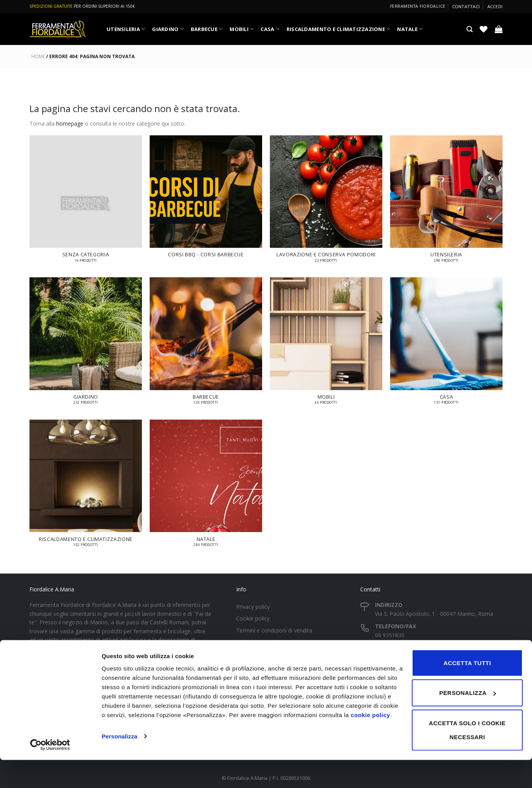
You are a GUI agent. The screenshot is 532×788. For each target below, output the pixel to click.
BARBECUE (207, 29)
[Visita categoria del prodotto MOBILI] (326, 345)
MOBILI (242, 29)
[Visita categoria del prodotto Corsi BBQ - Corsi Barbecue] (206, 200)
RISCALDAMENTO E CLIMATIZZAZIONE (339, 29)
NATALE (410, 29)
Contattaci (466, 6)
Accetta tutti (467, 691)
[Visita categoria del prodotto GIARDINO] (86, 345)
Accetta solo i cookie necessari (467, 758)
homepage (70, 124)
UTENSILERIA (126, 29)
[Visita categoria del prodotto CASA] (446, 345)
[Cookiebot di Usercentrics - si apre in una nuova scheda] (50, 773)
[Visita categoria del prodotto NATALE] (206, 487)
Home (38, 56)
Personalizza (119, 764)
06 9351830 (390, 635)
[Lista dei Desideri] (484, 29)
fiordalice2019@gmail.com (408, 656)
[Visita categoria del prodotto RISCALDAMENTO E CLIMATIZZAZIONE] (86, 487)
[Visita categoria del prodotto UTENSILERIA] (446, 203)
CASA (270, 29)
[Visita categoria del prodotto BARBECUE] (206, 345)
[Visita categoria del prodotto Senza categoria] (86, 203)
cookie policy (371, 743)
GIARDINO (168, 29)
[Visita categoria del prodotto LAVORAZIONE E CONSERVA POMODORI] (326, 203)
